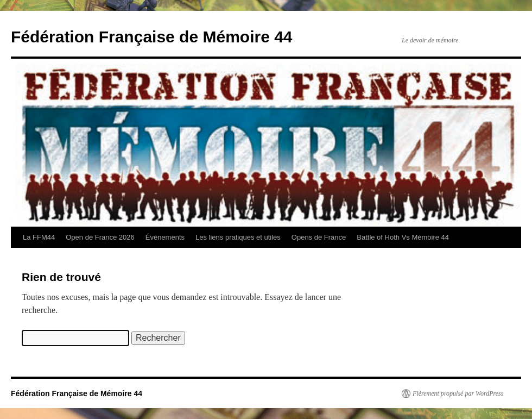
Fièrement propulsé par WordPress (458, 393)
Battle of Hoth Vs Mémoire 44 (403, 237)
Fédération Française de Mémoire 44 (152, 37)
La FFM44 (39, 237)
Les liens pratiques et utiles (238, 237)
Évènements (165, 237)
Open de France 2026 (100, 237)
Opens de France (319, 237)
